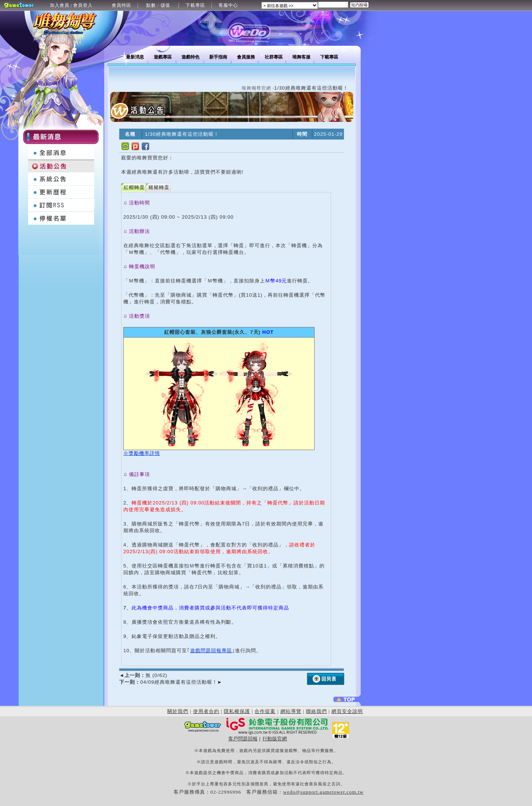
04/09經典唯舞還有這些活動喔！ (171, 682)
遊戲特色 (190, 57)
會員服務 (246, 57)
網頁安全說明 (347, 711)
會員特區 (121, 5)
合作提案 (265, 711)
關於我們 (178, 711)
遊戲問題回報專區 (211, 651)
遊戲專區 (163, 57)
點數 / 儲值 (158, 5)
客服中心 (228, 5)
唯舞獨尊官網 (256, 88)
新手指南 (218, 57)
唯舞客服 (301, 57)
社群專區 (274, 57)
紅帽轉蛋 (134, 187)
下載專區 (195, 5)
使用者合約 (206, 711)
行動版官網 (275, 739)
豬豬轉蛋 (159, 187)
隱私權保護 (237, 711)
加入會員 (60, 5)
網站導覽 (291, 711)
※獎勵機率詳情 (142, 453)
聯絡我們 (316, 711)
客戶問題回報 (243, 739)
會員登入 (83, 5)
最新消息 (135, 57)
